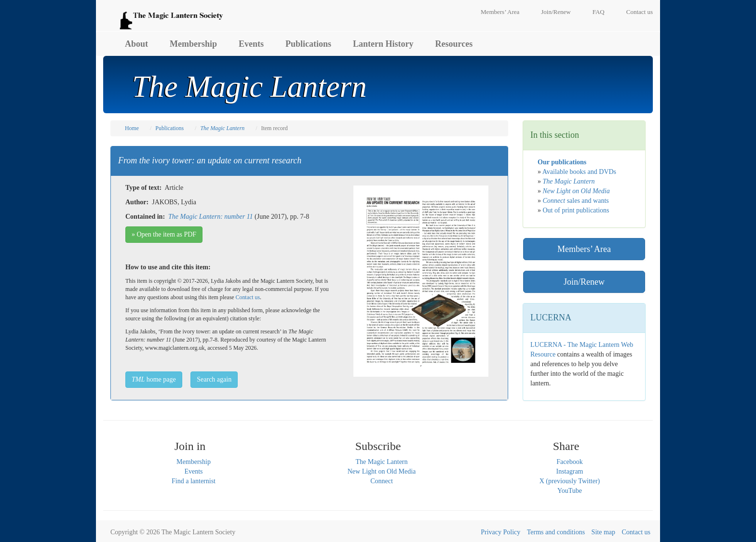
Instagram (570, 471)
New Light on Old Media (382, 471)
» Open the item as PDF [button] (164, 234)
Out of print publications (576, 210)
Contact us (640, 12)
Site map (603, 532)
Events (251, 44)
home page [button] (154, 379)
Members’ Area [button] (584, 249)
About (136, 44)
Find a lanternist (194, 481)
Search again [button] (214, 379)
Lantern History (383, 44)
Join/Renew (556, 12)
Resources (454, 44)
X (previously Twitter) (570, 481)
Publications (308, 44)
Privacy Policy (500, 532)
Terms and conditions (556, 532)
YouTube (570, 491)
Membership (193, 44)
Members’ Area (500, 12)
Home (132, 128)
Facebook (569, 462)
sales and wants (576, 201)
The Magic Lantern (381, 462)
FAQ (599, 12)
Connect (382, 481)
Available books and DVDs (579, 172)
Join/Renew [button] (584, 282)
